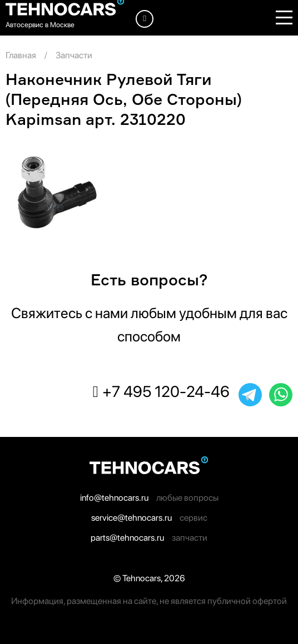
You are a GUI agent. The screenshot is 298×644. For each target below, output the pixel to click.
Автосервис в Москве (40, 25)
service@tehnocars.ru (131, 518)
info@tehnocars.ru (114, 498)
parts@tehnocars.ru (127, 538)
